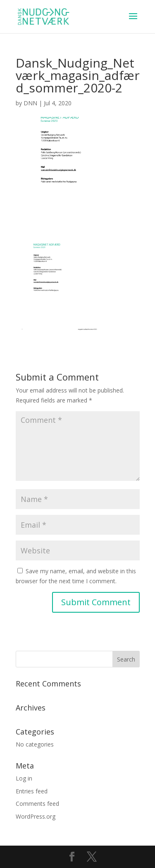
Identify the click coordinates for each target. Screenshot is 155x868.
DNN (30, 103)
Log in (24, 778)
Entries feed (32, 791)
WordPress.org (36, 816)
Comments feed (37, 804)
